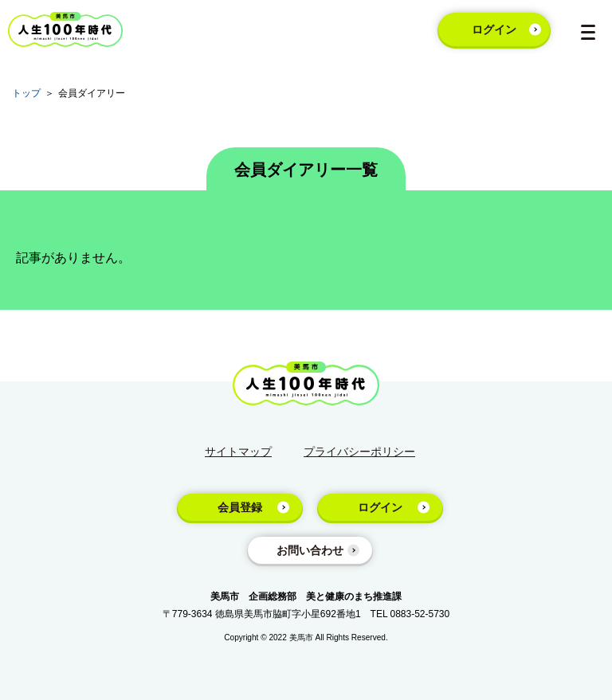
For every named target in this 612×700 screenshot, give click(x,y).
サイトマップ (238, 452)
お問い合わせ (310, 550)
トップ (26, 93)
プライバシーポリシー (359, 452)
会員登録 (240, 507)
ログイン (494, 29)
